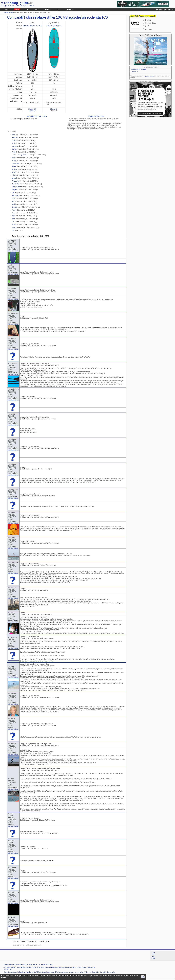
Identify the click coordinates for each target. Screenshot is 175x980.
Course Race (151, 23)
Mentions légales (32, 964)
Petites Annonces (62, 972)
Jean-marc (15, 195)
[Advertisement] (41, 956)
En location (134, 71)
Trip (59, 9)
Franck (14, 210)
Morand (14, 227)
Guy (13, 193)
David (14, 204)
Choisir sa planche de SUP (28, 972)
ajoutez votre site (149, 76)
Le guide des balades (108, 972)
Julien (14, 166)
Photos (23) (32, 109)
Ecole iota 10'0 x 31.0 (54, 26)
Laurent (14, 146)
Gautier (14, 149)
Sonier (14, 172)
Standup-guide (17, 3)
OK (143, 977)
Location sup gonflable (19, 155)
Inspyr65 (15, 190)
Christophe (15, 164)
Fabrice (14, 175)
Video (86, 972)
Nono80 (14, 207)
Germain (15, 137)
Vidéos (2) (32, 111)
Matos (17, 9)
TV (27, 9)
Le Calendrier (94, 972)
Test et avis (42, 972)
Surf (147, 26)
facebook (42, 964)
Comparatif (51, 972)
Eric (13, 230)
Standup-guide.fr (9, 964)
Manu (14, 213)
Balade (48, 9)
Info (7, 9)
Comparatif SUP (9, 13)
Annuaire (70, 9)
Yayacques (15, 181)
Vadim (14, 152)
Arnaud (14, 178)
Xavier (14, 140)
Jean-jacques (16, 187)
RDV (37, 9)
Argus (71, 972)
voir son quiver (13, 251)
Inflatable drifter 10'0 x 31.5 (32, 26)
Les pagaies (79, 972)
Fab (13, 222)
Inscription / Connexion (165, 9)
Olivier (14, 143)
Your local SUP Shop (153, 955)
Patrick (14, 161)
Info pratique (13, 972)
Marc (13, 135)
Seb (13, 201)
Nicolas (14, 169)
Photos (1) (54, 109)
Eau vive (149, 29)
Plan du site (20, 964)
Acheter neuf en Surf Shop (139, 69)
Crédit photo (8, 969)
